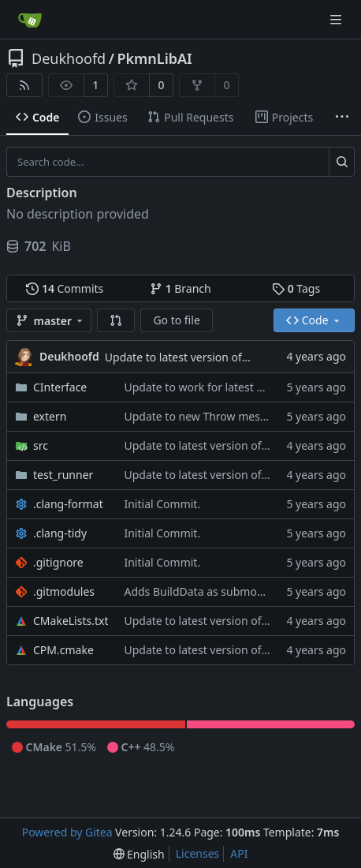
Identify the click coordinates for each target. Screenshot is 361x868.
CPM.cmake (63, 650)
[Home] (30, 20)
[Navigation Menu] (337, 19)
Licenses (198, 853)
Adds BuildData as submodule (201, 591)
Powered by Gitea (67, 832)
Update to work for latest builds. (207, 387)
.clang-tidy (60, 533)
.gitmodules (64, 591)
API (239, 853)
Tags (296, 288)
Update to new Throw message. (205, 416)
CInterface (60, 387)
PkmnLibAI (154, 58)
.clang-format (68, 504)
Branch (180, 288)
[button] (116, 320)
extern (50, 416)
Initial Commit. (162, 504)
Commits (65, 288)
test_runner (63, 475)
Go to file (176, 320)
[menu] (139, 854)
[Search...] (342, 162)
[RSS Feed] (24, 85)
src (41, 445)
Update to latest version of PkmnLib (197, 357)
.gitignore (58, 562)
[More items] (342, 118)
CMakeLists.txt (71, 621)
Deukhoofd (69, 58)
